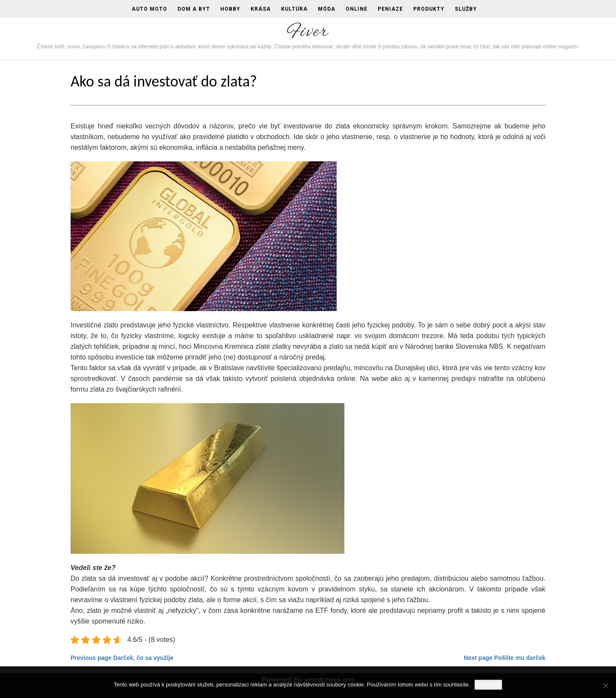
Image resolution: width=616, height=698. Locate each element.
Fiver (308, 32)
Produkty (429, 9)
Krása (261, 9)
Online (357, 9)
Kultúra (294, 9)
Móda (327, 9)
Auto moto (150, 9)
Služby (466, 9)
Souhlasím (488, 685)
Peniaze (390, 9)
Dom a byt (194, 9)
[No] (605, 686)
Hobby (230, 9)
